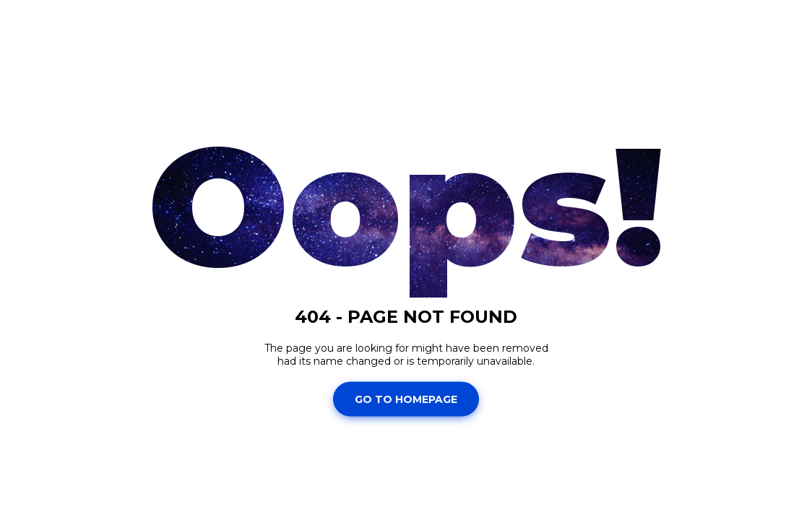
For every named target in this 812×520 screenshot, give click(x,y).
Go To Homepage (406, 399)
